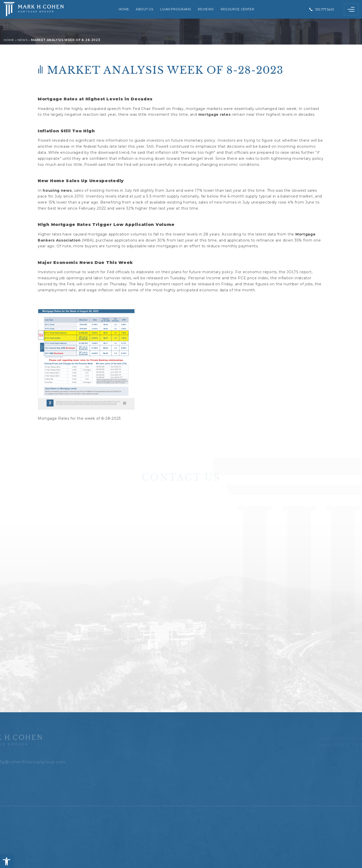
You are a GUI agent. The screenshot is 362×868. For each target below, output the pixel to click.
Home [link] (124, 9)
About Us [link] (145, 9)
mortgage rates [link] (215, 114)
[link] (7, 861)
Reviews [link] (206, 9)
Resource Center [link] (237, 9)
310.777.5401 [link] (324, 9)
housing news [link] (57, 190)
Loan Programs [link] (176, 9)
